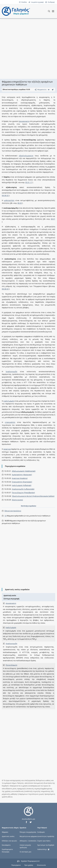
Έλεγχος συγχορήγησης (28, 832)
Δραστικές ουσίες (8, 836)
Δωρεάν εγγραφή (36, 2)
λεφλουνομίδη (11, 372)
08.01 (53, 219)
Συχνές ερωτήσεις (44, 841)
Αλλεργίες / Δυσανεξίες (28, 841)
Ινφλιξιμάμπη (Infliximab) (22, 485)
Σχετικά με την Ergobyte (46, 845)
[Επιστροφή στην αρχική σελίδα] (29, 814)
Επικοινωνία (41, 865)
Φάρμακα (5, 832)
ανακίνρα (7, 449)
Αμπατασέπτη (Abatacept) (22, 475)
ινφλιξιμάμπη (9, 401)
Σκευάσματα (6, 845)
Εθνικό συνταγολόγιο (13, 511)
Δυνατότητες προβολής (46, 836)
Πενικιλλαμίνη (11, 665)
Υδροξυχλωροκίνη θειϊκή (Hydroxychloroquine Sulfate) (33, 496)
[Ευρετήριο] (49, 90)
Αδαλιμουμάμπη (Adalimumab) (24, 471)
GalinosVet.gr (43, 849)
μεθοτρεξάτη (9, 200)
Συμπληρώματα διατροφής (7, 851)
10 (5, 516)
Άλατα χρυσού (17, 500)
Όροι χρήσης (29, 865)
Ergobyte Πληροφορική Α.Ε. (30, 861)
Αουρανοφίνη (11, 603)
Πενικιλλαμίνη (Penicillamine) (23, 493)
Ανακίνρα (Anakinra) (20, 478)
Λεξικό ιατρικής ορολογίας (25, 846)
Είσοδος (23, 2)
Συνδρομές (41, 832)
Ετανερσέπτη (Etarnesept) (22, 482)
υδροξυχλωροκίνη (26, 156)
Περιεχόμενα (16, 865)
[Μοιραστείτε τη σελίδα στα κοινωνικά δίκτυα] (40, 90)
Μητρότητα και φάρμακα (28, 836)
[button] (26, 822)
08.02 (20, 203)
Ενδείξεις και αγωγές (9, 841)
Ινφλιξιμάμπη (11, 628)
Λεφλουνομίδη (11, 644)
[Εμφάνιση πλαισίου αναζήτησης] (49, 11)
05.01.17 (29, 182)
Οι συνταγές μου (25, 852)
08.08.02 (5, 196)
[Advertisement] (28, 49)
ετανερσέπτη (10, 422)
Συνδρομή (50, 2)
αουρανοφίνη (24, 121)
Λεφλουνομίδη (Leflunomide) (23, 489)
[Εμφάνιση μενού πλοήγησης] (53, 11)
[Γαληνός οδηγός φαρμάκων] (15, 11)
